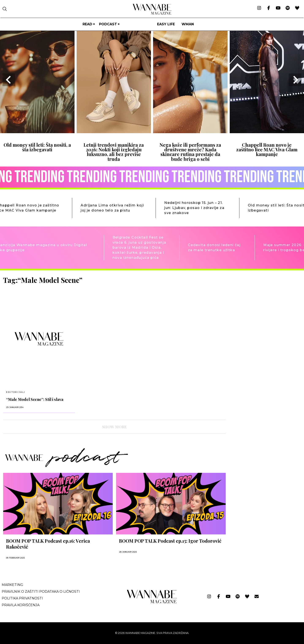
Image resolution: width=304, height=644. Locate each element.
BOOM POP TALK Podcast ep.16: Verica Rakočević (48, 544)
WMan (188, 24)
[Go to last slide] (9, 80)
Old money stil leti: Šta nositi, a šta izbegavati (37, 147)
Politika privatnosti (22, 598)
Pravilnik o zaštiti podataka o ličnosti (41, 592)
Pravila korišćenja (21, 605)
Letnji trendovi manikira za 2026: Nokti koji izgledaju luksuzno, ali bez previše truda (114, 152)
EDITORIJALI (16, 392)
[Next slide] (295, 80)
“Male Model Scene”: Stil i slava (35, 399)
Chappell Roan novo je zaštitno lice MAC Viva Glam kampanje (267, 150)
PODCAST (108, 24)
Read (87, 24)
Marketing (12, 585)
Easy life (166, 24)
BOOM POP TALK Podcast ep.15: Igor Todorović (170, 541)
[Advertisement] (261, 305)
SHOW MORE (114, 427)
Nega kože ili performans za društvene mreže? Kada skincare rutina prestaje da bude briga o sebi (190, 152)
